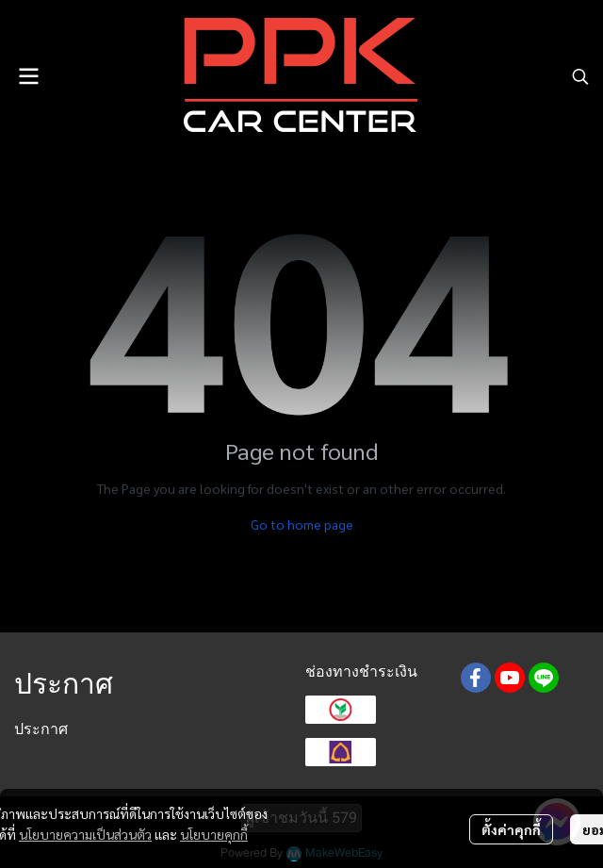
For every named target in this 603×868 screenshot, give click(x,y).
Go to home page (302, 524)
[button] (580, 76)
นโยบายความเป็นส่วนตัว (85, 834)
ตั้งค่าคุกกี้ (511, 829)
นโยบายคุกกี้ (214, 834)
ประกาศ (41, 729)
